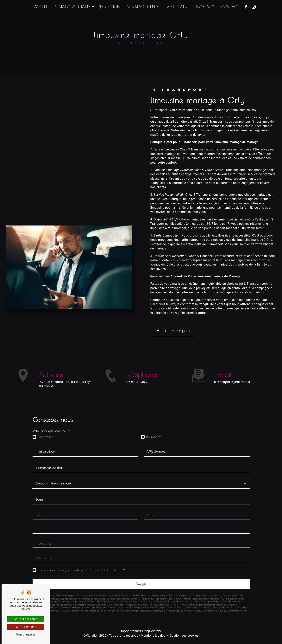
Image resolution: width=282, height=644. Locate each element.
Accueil (41, 7)
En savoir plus (176, 331)
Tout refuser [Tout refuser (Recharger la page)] (26, 627)
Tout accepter (26, 619)
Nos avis (205, 7)
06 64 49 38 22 (138, 400)
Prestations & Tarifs (72, 7)
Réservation (109, 7)
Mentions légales (153, 636)
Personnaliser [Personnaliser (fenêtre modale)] (26, 634)
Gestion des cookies (184, 636)
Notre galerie (177, 7)
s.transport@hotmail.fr (232, 363)
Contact (230, 7)
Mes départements (143, 7)
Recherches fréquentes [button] (141, 631)
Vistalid (91, 636)
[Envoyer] (141, 584)
